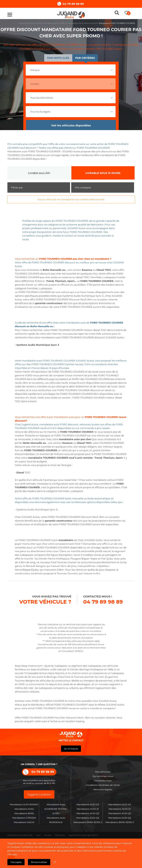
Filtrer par (17, 187)
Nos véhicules (103, 772)
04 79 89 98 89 (73, 4)
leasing (80, 721)
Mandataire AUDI (24, 809)
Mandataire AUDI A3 (88, 804)
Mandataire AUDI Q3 (88, 813)
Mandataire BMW (24, 813)
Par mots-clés (58, 58)
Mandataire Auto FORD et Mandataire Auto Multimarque (70, 23)
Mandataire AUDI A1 (88, 809)
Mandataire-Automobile (30, 23)
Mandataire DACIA (24, 822)
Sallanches (60, 835)
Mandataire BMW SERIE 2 (88, 822)
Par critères (85, 58)
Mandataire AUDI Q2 (88, 818)
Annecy (48, 835)
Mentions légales (103, 789)
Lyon (38, 835)
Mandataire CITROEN (24, 818)
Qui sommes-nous (103, 776)
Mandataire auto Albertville (20, 835)
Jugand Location (39, 794)
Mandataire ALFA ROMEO (24, 804)
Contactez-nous (103, 781)
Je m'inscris (71, 749)
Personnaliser (39, 862)
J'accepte (16, 862)
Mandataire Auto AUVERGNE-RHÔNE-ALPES (56, 809)
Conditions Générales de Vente (103, 785)
